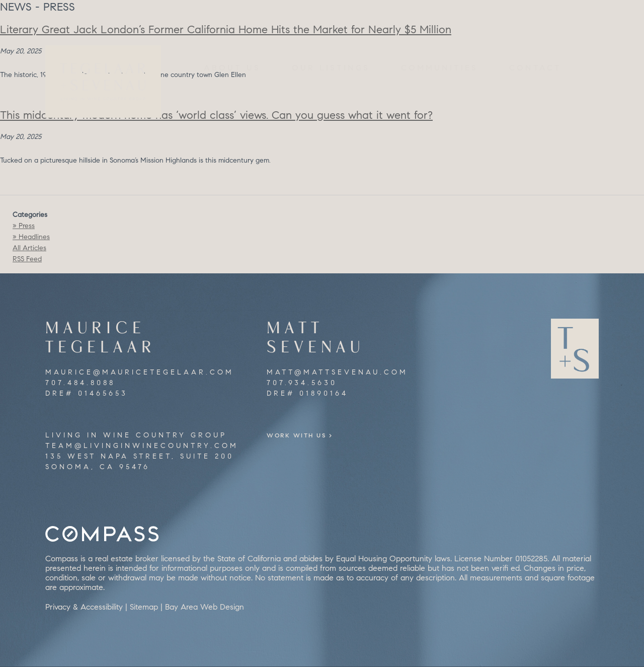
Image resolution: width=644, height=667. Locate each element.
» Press (24, 226)
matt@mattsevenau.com (337, 372)
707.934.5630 (302, 383)
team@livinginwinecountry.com (142, 446)
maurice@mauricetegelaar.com (140, 372)
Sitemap (144, 607)
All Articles (29, 248)
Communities (439, 68)
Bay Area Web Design (205, 607)
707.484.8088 (80, 383)
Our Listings (331, 68)
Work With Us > (313, 435)
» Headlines (31, 237)
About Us (232, 68)
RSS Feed (27, 259)
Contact (535, 68)
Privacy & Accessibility (84, 607)
